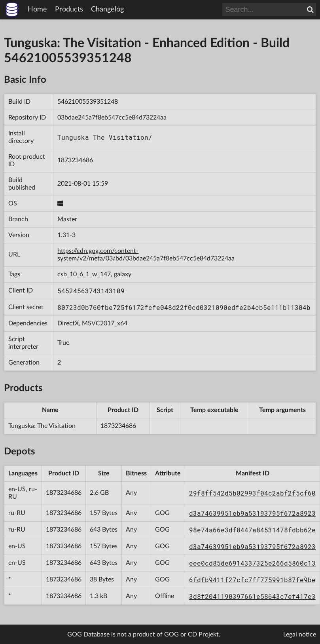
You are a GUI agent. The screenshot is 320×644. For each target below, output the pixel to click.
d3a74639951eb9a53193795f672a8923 (252, 513)
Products (69, 9)
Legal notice (300, 635)
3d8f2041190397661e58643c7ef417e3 (252, 596)
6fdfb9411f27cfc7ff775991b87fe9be (252, 580)
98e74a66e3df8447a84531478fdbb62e (252, 530)
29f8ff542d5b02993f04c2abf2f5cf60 (252, 493)
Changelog (107, 9)
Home (37, 9)
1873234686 (75, 160)
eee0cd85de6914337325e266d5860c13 (252, 563)
